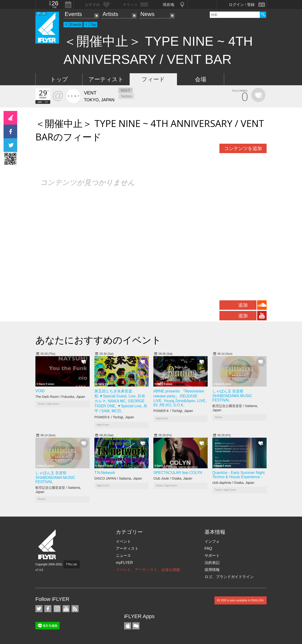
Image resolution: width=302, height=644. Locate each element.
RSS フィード (75, 609)
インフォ (212, 541)
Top (93, 25)
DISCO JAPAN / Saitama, (118, 478)
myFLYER (124, 563)
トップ (59, 79)
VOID (40, 391)
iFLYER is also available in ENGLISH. (241, 600)
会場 (201, 79)
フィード (153, 79)
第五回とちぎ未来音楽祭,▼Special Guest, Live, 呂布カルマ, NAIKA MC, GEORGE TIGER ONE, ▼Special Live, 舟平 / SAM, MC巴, (121, 401)
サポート (212, 556)
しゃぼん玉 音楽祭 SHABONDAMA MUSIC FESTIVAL (232, 396)
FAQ (208, 548)
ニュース (123, 556)
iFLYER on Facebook (48, 609)
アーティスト (106, 79)
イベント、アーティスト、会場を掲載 (148, 570)
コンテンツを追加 (243, 148)
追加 (243, 305)
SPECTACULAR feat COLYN (178, 473)
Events (73, 14)
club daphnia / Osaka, (233, 483)
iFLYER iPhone (128, 626)
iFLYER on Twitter (39, 609)
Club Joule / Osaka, (173, 478)
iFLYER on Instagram (57, 609)
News (147, 14)
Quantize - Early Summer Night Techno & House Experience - (238, 475)
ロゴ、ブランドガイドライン (229, 577)
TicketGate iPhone (136, 626)
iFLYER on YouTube (66, 609)
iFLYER (47, 544)
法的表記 (212, 563)
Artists (110, 14)
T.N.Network (105, 473)
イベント (123, 541)
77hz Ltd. (72, 564)
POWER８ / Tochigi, (114, 417)
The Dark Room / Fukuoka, (60, 397)
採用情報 (212, 570)
